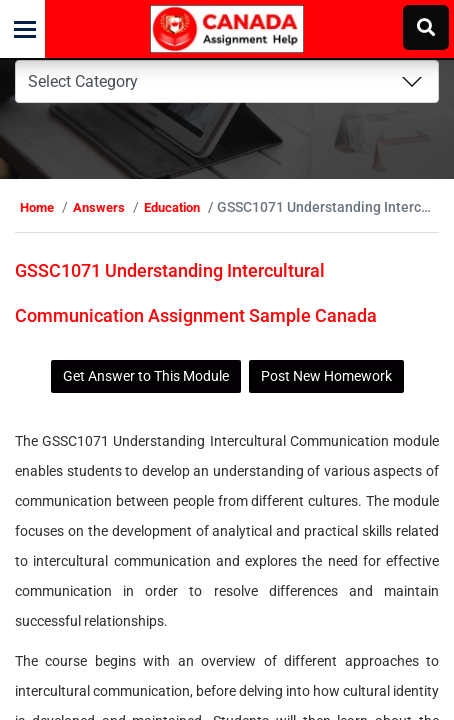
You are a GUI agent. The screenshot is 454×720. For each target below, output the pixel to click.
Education (172, 207)
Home (37, 207)
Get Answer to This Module (146, 376)
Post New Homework (326, 376)
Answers (99, 207)
